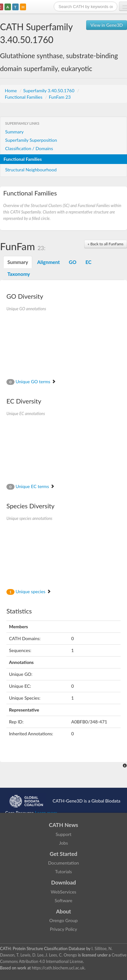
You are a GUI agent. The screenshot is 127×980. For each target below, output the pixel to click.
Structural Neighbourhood (31, 170)
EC (89, 262)
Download (63, 882)
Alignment (48, 262)
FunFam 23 (60, 97)
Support (63, 834)
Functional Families (24, 97)
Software (63, 900)
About (63, 911)
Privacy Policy (63, 929)
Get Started (64, 854)
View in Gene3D (107, 25)
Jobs (64, 843)
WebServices (63, 892)
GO (73, 262)
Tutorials (63, 871)
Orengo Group (63, 920)
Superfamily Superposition (31, 140)
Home (11, 91)
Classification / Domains (29, 148)
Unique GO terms (31, 381)
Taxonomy (19, 274)
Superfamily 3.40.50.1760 (49, 91)
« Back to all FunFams (106, 244)
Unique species (29, 591)
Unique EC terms (31, 486)
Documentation (64, 863)
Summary (14, 132)
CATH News (63, 825)
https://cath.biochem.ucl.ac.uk (58, 968)
